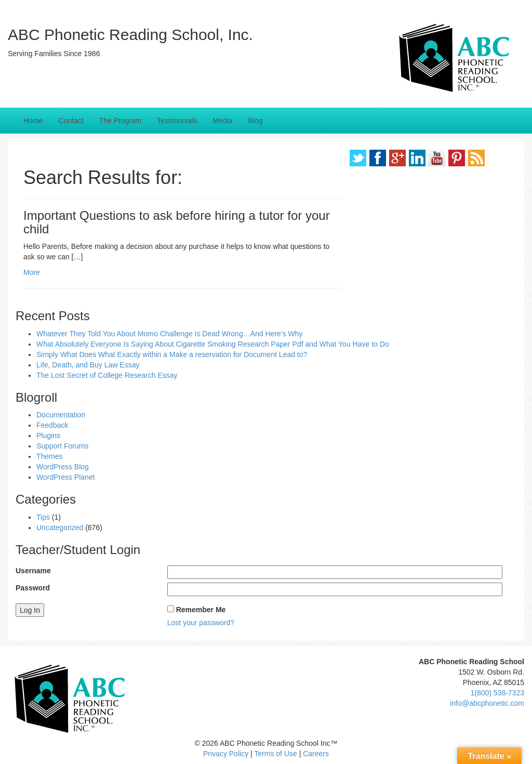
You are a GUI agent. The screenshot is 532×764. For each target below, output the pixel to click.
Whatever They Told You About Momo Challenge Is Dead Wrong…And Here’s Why (170, 334)
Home (33, 121)
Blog (255, 121)
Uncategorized (60, 528)
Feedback (52, 425)
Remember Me (201, 610)
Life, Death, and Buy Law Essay (88, 365)
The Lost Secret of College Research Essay (107, 375)
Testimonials (177, 121)
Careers (316, 754)
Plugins (48, 436)
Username (33, 571)
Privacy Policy (226, 754)
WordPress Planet (66, 477)
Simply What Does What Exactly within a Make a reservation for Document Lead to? (172, 354)
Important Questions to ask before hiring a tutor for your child (177, 222)
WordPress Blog (63, 467)
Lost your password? (201, 623)
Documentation (61, 415)
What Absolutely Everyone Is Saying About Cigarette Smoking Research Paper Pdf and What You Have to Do (213, 344)
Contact (71, 121)
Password (33, 588)
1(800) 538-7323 (497, 693)
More (32, 272)
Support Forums (62, 446)
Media (222, 121)
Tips (43, 517)
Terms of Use (275, 754)
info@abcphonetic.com (487, 703)
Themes (50, 456)
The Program (121, 121)
